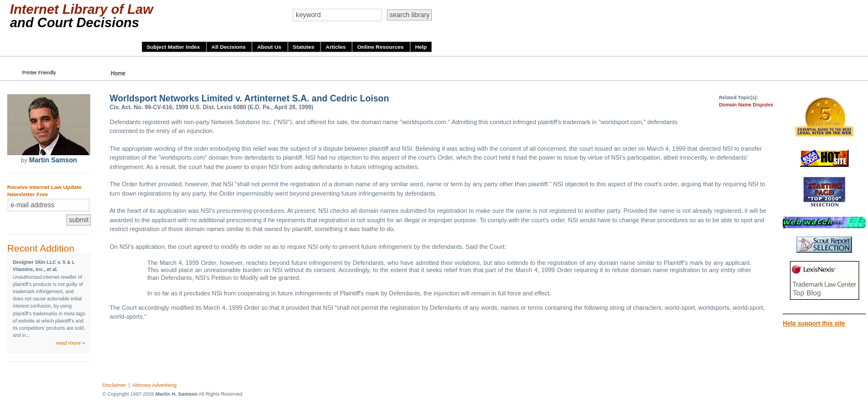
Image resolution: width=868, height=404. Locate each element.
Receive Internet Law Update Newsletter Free (44, 191)
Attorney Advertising (154, 385)
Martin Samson (53, 160)
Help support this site (814, 323)
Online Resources (381, 47)
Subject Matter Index (174, 47)
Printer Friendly (39, 73)
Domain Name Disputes (746, 105)
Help (421, 47)
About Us (270, 47)
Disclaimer (114, 385)
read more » (71, 343)
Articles (336, 47)
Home (118, 73)
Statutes (304, 47)
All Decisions (229, 47)
